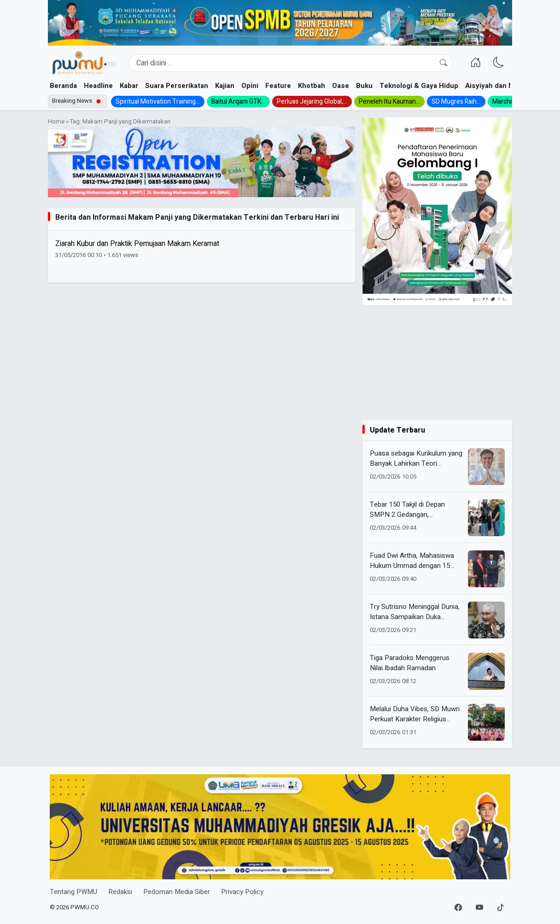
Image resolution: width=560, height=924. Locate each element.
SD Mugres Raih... (456, 102)
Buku (364, 86)
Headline (98, 86)
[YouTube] (479, 908)
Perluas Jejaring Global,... (312, 102)
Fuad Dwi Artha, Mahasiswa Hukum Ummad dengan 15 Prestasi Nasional (412, 561)
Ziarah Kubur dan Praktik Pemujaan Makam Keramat (137, 244)
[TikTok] (501, 908)
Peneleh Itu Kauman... (389, 102)
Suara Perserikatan (177, 86)
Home (56, 122)
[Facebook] (458, 908)
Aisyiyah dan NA (492, 86)
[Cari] (443, 63)
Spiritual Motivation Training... (158, 102)
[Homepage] (84, 63)
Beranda (63, 86)
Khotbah (312, 86)
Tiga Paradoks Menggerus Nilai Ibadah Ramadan (410, 663)
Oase (341, 86)
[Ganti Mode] (499, 63)
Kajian (225, 86)
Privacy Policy (242, 892)
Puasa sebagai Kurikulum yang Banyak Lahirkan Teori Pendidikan (416, 459)
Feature (278, 86)
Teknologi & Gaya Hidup (419, 86)
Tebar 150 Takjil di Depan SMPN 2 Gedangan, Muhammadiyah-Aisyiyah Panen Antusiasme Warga (409, 510)
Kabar (129, 86)
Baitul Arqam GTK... (238, 102)
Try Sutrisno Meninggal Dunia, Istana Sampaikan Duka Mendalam (415, 612)
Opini (250, 86)
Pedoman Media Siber (177, 892)
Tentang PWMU (73, 892)
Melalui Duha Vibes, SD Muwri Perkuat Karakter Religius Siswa (415, 714)
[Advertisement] (437, 363)
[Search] (291, 63)
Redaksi (120, 892)
